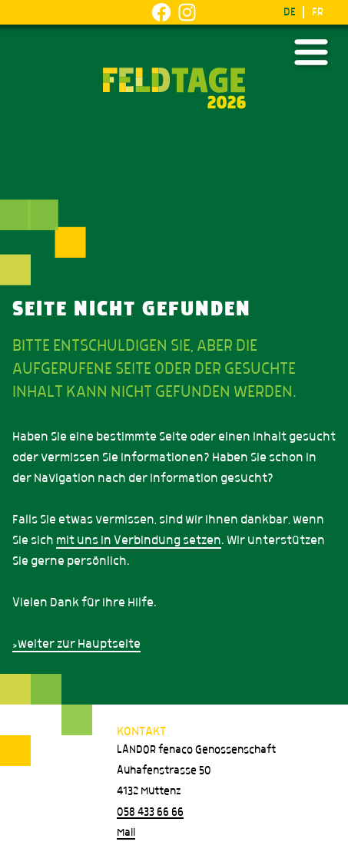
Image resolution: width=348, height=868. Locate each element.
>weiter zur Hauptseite (76, 644)
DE (290, 12)
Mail (126, 833)
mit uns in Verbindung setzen (139, 540)
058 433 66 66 (150, 812)
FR (318, 12)
